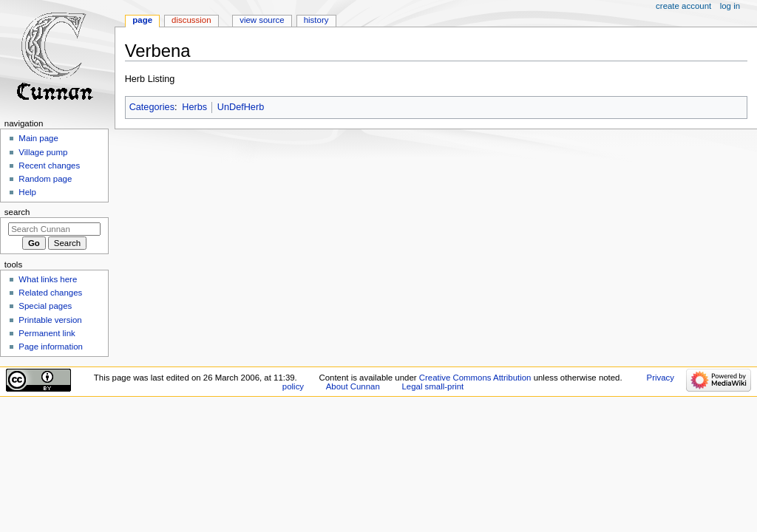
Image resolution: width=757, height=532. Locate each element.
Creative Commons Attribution (475, 378)
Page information (51, 347)
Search (17, 212)
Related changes (50, 293)
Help (27, 192)
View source (262, 20)
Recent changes (49, 166)
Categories (152, 107)
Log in (730, 6)
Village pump (43, 152)
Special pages (45, 306)
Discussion (191, 20)
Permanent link (47, 333)
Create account (683, 6)
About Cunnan (353, 386)
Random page (45, 179)
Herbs (194, 107)
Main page (38, 138)
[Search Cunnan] (54, 229)
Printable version (50, 320)
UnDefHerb (241, 107)
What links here (48, 279)
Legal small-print (432, 386)
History (316, 20)
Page (142, 20)
